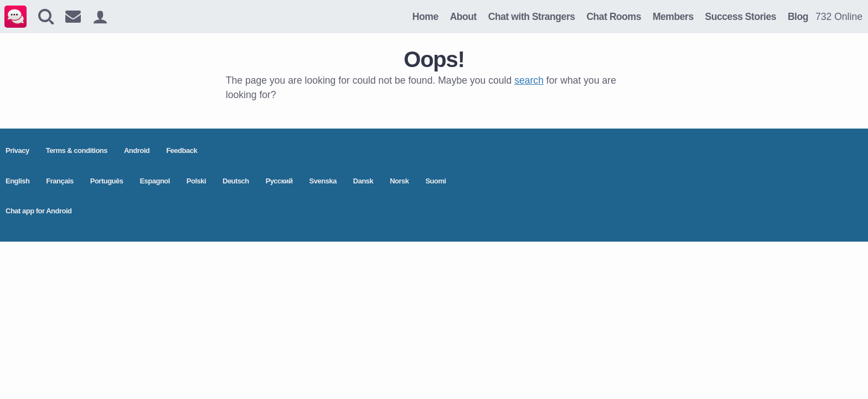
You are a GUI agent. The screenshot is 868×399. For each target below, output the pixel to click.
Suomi (435, 181)
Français (60, 181)
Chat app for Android (39, 211)
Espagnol (155, 181)
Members (673, 17)
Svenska (323, 181)
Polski (196, 181)
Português (107, 181)
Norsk (399, 181)
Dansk (363, 181)
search (529, 80)
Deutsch (236, 181)
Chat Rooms (614, 17)
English (17, 181)
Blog (798, 17)
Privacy (17, 150)
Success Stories (741, 17)
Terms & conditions (77, 150)
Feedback (182, 150)
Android (137, 150)
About (463, 17)
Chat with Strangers (532, 17)
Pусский (279, 181)
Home (425, 17)
